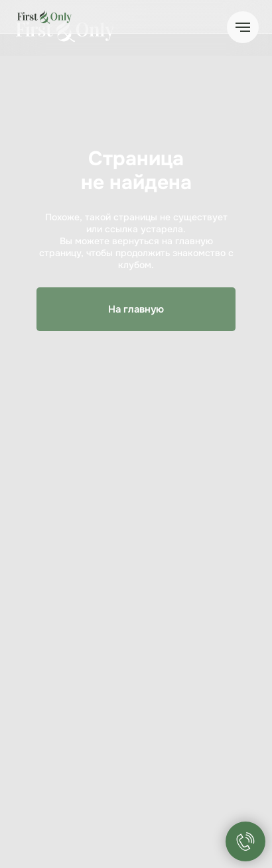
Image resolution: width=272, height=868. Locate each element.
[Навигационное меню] (243, 27)
